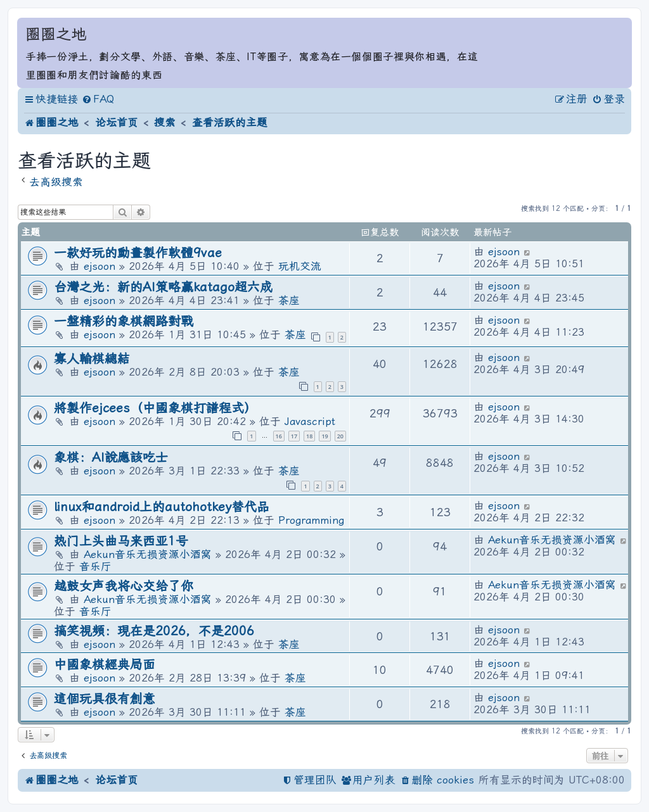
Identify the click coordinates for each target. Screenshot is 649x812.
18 (309, 436)
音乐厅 (95, 567)
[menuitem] (98, 100)
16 (279, 436)
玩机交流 (300, 266)
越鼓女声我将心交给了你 (124, 586)
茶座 (289, 301)
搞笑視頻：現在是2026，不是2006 (154, 631)
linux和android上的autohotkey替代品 (162, 507)
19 (324, 436)
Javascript (310, 422)
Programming (311, 520)
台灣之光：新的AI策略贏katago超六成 (163, 287)
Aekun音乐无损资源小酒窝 (148, 555)
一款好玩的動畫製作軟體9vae (138, 253)
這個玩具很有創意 (105, 699)
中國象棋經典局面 (105, 665)
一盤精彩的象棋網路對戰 (124, 321)
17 (294, 436)
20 (340, 436)
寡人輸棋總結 (92, 359)
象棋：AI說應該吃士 (111, 458)
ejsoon (100, 266)
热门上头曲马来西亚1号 (121, 541)
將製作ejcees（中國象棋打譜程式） (155, 408)
